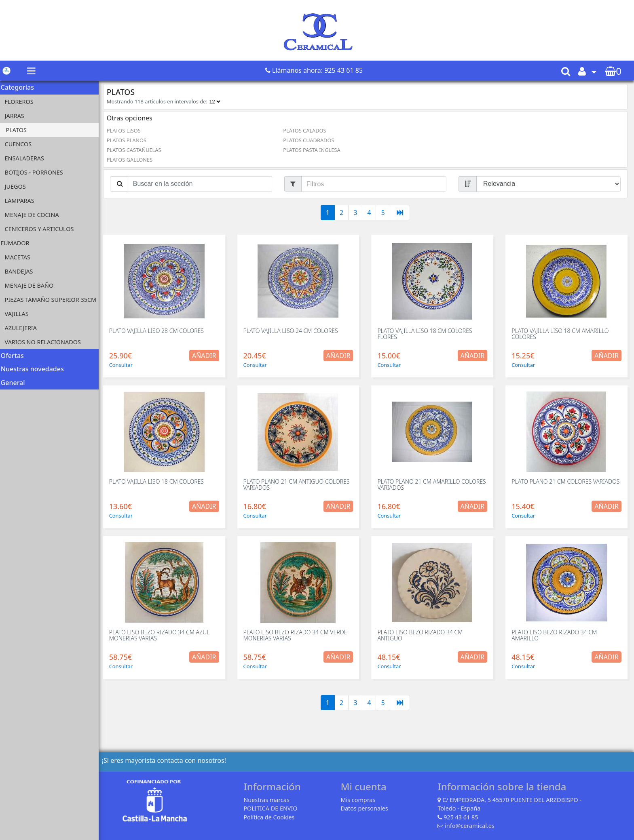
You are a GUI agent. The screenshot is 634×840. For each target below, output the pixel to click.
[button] (588, 71)
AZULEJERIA (23, 328)
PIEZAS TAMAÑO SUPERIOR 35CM (53, 300)
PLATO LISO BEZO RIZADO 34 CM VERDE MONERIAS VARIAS (297, 635)
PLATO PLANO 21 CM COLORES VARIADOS (566, 481)
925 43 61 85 (462, 817)
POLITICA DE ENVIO (272, 808)
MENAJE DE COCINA (34, 215)
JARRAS (17, 116)
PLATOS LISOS (126, 131)
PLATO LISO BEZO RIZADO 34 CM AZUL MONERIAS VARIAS (162, 635)
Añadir (206, 356)
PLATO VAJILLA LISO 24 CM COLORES (292, 331)
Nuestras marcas (267, 800)
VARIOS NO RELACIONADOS (45, 342)
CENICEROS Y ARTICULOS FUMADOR (40, 236)
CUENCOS (21, 144)
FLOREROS (22, 102)
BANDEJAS (21, 271)
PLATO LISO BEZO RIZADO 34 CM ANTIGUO (422, 635)
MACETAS (20, 257)
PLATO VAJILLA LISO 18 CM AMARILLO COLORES (561, 334)
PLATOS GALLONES (132, 160)
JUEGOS (18, 186)
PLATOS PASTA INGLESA (313, 150)
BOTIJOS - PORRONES (36, 172)
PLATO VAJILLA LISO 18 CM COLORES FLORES (426, 334)
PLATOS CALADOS (306, 131)
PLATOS (19, 130)
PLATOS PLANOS (129, 140)
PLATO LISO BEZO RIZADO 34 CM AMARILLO (555, 635)
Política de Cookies (270, 817)
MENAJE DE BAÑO (32, 285)
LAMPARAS (22, 201)
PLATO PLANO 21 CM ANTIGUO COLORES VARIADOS (298, 484)
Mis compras (359, 800)
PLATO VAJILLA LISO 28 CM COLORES (159, 331)
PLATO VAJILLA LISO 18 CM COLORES (159, 481)
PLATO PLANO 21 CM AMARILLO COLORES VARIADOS (433, 484)
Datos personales (365, 808)
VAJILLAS (19, 314)
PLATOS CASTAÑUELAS (136, 150)
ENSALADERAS (27, 158)
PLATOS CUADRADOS (310, 140)
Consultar (123, 365)
